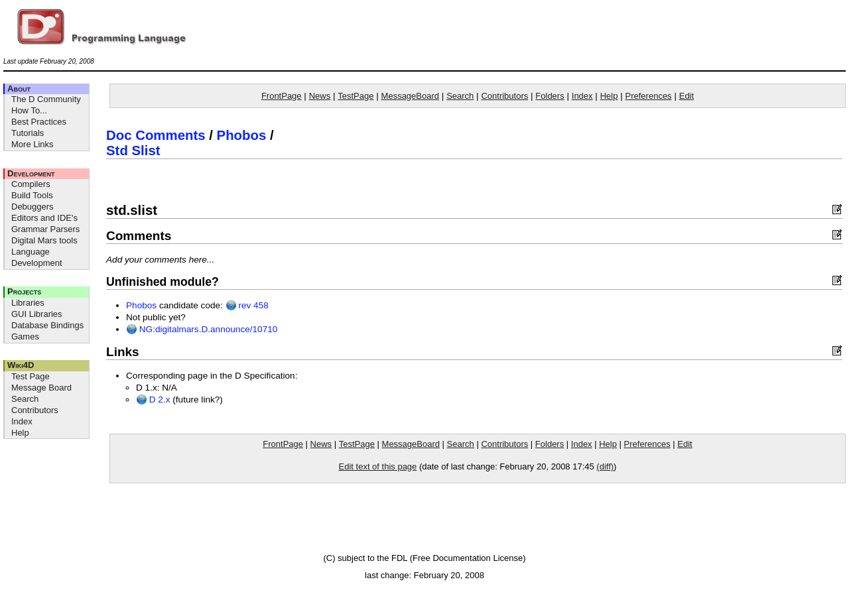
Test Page (31, 376)
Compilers (31, 184)
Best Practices (39, 122)
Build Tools (32, 195)
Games (25, 337)
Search (25, 399)
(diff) (605, 466)
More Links (33, 144)
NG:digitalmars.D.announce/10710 (202, 329)
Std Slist (133, 151)
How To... (29, 110)
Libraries (28, 303)
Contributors (35, 410)
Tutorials (28, 133)
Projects (24, 291)
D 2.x (153, 400)
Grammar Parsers (45, 229)
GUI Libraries (37, 314)
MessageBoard (410, 96)
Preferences (649, 96)
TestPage (356, 96)
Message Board (41, 388)
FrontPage (282, 96)
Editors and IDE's (44, 218)
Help (20, 433)
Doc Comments (156, 135)
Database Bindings (47, 325)
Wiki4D (21, 365)
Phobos (242, 135)
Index (22, 421)
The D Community (46, 99)
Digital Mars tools (44, 240)
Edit (686, 96)
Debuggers (33, 207)
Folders (550, 96)
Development (31, 173)
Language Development (37, 257)
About (19, 89)
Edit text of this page (378, 466)
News (320, 96)
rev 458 (247, 305)
